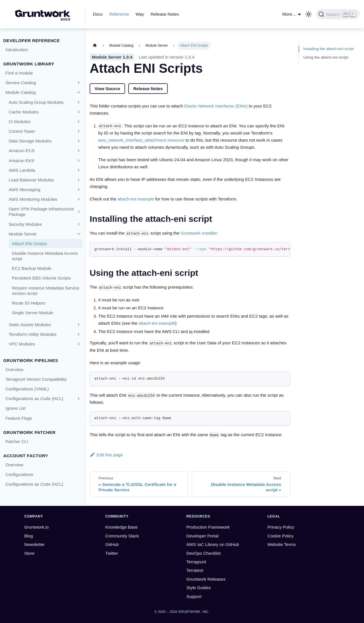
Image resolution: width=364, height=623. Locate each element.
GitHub (112, 544)
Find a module (19, 73)
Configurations (19, 474)
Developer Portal (202, 536)
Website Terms (282, 544)
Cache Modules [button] (24, 112)
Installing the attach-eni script (328, 49)
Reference (119, 14)
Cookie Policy (280, 536)
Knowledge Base (121, 527)
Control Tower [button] (22, 131)
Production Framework (208, 527)
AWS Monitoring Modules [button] (33, 199)
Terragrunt (196, 562)
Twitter (112, 553)
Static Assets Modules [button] (30, 325)
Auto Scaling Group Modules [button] (36, 102)
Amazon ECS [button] (21, 151)
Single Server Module (33, 313)
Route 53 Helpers (29, 303)
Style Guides (198, 588)
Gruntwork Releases (206, 579)
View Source (107, 89)
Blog (28, 536)
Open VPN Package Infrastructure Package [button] (41, 212)
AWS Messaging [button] (24, 190)
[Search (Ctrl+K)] (338, 14)
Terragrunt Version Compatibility (36, 379)
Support (194, 596)
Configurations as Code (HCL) (34, 484)
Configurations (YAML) (27, 389)
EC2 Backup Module (32, 268)
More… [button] (289, 14)
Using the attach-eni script (326, 57)
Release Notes (165, 14)
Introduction (17, 50)
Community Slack (122, 536)
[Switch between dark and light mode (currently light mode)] (309, 14)
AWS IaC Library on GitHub (213, 544)
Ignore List (15, 408)
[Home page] (95, 46)
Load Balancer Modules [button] (31, 180)
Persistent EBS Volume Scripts (42, 278)
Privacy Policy (281, 527)
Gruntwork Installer (199, 233)
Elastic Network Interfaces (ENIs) (216, 106)
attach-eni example (136, 199)
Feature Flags (19, 418)
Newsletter (34, 544)
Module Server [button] (23, 234)
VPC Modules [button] (22, 344)
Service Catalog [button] (21, 83)
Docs (98, 14)
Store (29, 553)
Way (140, 14)
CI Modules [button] (19, 122)
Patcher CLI (17, 441)
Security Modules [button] (25, 224)
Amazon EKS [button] (21, 161)
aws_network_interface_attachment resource (141, 140)
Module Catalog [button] (20, 92)
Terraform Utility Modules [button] (32, 334)
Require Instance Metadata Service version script (46, 291)
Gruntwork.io (36, 527)
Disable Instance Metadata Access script (45, 256)
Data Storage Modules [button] (30, 141)
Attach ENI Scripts (29, 244)
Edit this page (106, 455)
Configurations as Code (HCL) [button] (34, 399)
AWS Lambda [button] (22, 170)
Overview (14, 370)
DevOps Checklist (203, 553)
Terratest (195, 570)
